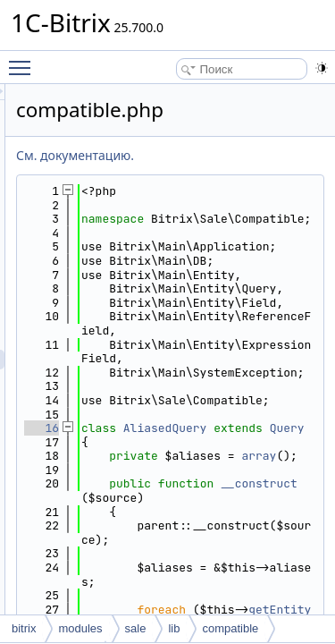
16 (142, 568)
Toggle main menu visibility (24, 60)
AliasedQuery (266, 568)
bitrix (24, 628)
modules (80, 628)
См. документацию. (176, 155)
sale (136, 628)
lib (174, 628)
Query (255, 582)
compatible (230, 628)
